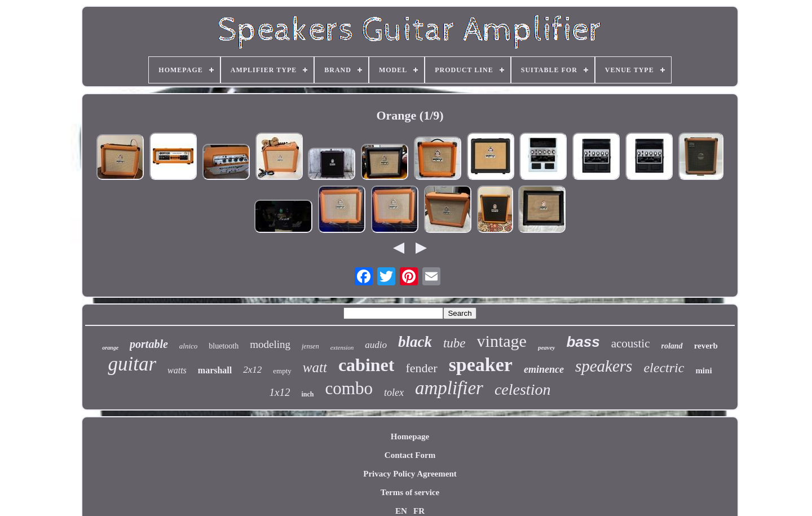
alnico (189, 346)
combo (349, 388)
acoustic (631, 343)
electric (664, 368)
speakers (604, 366)
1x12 (280, 392)
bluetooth (224, 346)
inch (308, 394)
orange (110, 348)
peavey (547, 347)
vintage (502, 341)
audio (376, 345)
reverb (706, 346)
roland (672, 346)
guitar (132, 364)
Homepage (410, 436)
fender (421, 368)
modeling (270, 344)
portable (149, 344)
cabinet (367, 365)
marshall (215, 370)
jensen (310, 346)
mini (703, 371)
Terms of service (410, 492)
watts (177, 370)
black (415, 342)
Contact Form (410, 455)
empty (282, 371)
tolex (394, 392)
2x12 (252, 370)
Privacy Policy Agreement (410, 474)
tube (454, 343)
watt (315, 367)
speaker (481, 365)
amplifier (449, 388)
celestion (523, 389)
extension (342, 347)
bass (583, 342)
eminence (544, 369)
